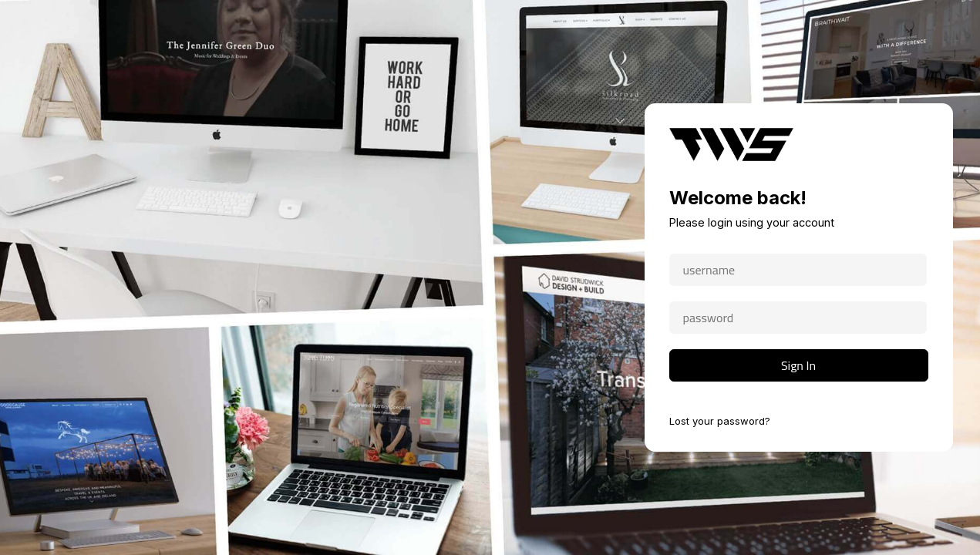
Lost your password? (720, 421)
